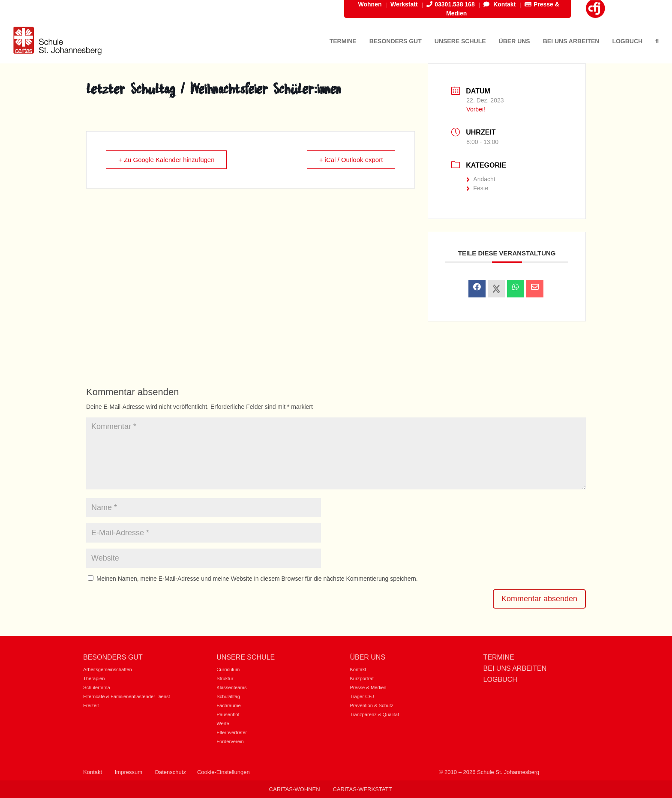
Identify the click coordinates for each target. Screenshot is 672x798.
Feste (477, 188)
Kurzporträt (361, 678)
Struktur (225, 678)
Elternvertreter (232, 732)
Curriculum (228, 669)
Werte (223, 723)
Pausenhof (228, 714)
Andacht (481, 179)
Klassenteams (231, 687)
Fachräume (229, 705)
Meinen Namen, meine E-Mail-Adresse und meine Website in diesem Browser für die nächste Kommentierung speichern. (257, 579)
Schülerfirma (97, 687)
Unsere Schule (246, 657)
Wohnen (370, 4)
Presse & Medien (368, 687)
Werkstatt (404, 4)
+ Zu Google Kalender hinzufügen (166, 160)
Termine (499, 657)
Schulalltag (228, 696)
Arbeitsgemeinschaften (108, 669)
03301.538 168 (450, 4)
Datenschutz (171, 772)
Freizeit (91, 705)
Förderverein (230, 741)
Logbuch (500, 679)
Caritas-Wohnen (295, 789)
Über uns (367, 657)
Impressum (129, 772)
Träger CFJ (362, 696)
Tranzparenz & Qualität (374, 714)
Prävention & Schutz (371, 705)
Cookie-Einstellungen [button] (223, 772)
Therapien (94, 678)
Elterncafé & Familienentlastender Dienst (127, 696)
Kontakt (499, 4)
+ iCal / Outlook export (351, 160)
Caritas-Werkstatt (362, 789)
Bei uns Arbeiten (515, 668)
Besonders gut (113, 657)
